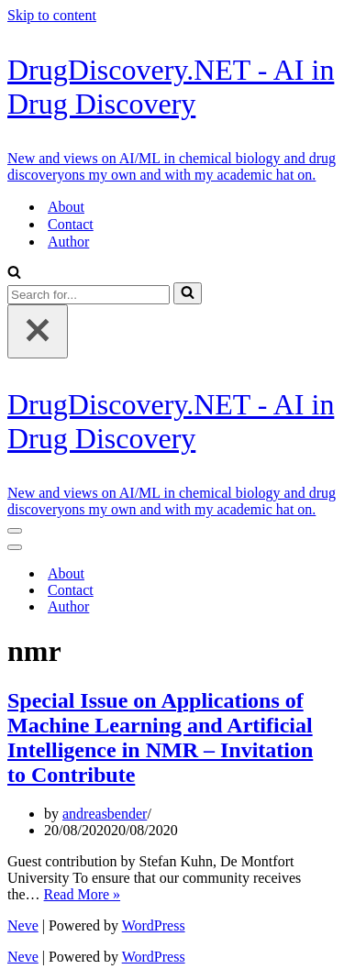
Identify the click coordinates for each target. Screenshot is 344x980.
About (66, 207)
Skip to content (52, 15)
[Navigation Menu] (15, 531)
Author (68, 242)
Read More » (83, 894)
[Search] (14, 274)
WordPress (154, 925)
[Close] (38, 331)
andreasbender (105, 814)
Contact (71, 224)
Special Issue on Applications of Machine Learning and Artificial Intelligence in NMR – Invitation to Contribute (160, 738)
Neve (23, 925)
